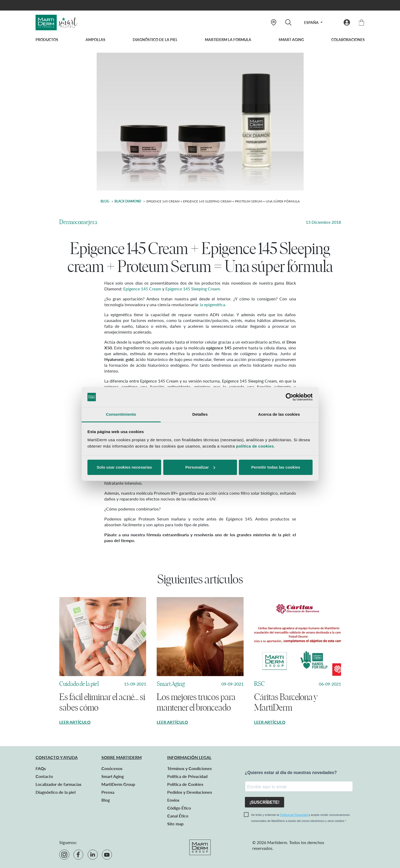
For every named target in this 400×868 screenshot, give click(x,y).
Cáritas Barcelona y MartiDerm (286, 702)
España (312, 23)
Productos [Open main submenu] (47, 40)
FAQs (41, 768)
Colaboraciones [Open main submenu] (348, 40)
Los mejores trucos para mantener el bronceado (196, 702)
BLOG (105, 201)
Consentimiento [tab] (121, 414)
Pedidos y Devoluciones (190, 792)
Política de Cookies (185, 784)
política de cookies (255, 446)
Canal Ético (178, 816)
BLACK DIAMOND (128, 201)
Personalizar (200, 467)
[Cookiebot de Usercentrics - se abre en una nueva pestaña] (290, 397)
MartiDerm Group (118, 784)
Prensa (108, 792)
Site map (175, 824)
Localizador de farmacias (58, 784)
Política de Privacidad (187, 776)
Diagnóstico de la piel (155, 40)
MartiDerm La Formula (228, 40)
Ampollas (95, 40)
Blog (106, 800)
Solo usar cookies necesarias (124, 467)
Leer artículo (75, 722)
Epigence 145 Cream (142, 289)
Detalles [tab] (200, 414)
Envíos (173, 800)
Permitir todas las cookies (276, 467)
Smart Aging (291, 40)
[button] (347, 22)
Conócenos (112, 768)
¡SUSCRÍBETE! (265, 802)
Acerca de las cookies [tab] (279, 414)
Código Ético (179, 808)
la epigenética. (213, 304)
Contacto (44, 776)
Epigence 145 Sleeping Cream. (193, 289)
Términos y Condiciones (189, 768)
